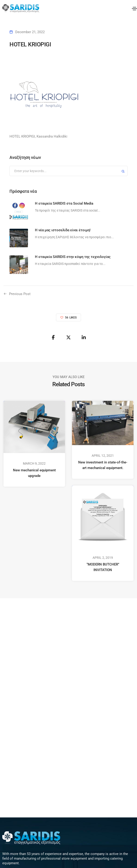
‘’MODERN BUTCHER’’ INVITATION (103, 567)
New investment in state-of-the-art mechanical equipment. (103, 465)
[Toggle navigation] (134, 9)
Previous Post (20, 294)
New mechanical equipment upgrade (34, 473)
